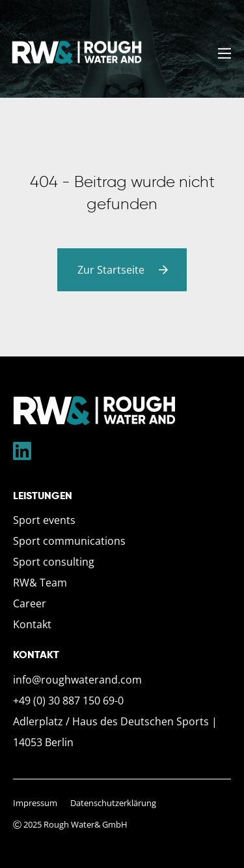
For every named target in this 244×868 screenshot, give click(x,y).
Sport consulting (54, 562)
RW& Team (40, 583)
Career (30, 603)
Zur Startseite (125, 270)
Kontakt (32, 624)
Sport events (44, 520)
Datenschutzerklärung (113, 803)
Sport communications (69, 541)
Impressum (35, 803)
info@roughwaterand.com (77, 680)
